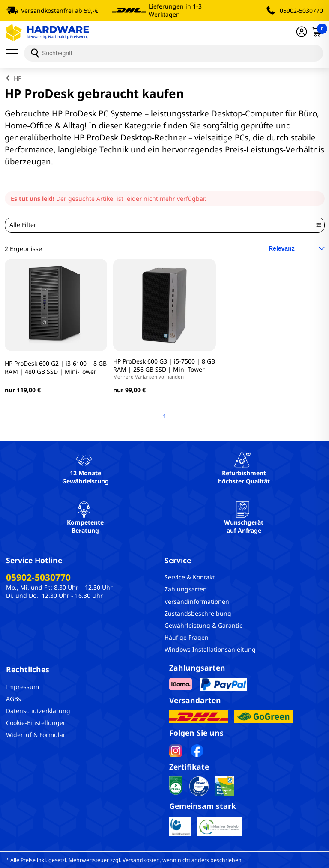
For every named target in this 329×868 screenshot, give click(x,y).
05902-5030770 (301, 10)
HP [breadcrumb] (18, 78)
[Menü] (15, 53)
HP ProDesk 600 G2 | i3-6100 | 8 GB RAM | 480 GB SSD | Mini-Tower (56, 367)
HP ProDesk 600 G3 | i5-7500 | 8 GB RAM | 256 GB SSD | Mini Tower (164, 368)
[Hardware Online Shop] (48, 33)
